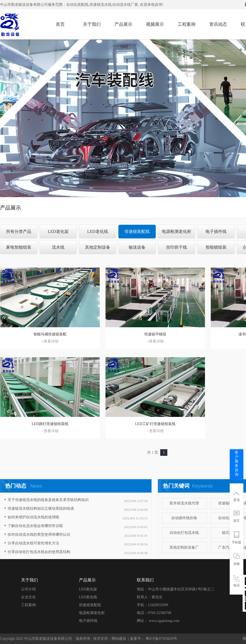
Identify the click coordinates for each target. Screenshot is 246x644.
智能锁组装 (216, 247)
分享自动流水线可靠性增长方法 (33, 543)
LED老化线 (97, 231)
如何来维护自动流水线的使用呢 (33, 517)
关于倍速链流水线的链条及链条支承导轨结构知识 (48, 500)
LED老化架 (58, 231)
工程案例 (28, 605)
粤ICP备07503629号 (161, 639)
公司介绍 (28, 589)
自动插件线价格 (184, 518)
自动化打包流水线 (184, 533)
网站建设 (119, 639)
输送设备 (137, 247)
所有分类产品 (19, 231)
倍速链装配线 (137, 231)
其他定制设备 (98, 247)
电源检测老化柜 (177, 231)
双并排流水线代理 (184, 503)
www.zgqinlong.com (164, 621)
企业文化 (28, 597)
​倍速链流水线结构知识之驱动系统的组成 (41, 508)
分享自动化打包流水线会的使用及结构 (39, 552)
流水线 (58, 247)
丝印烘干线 (177, 247)
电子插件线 (216, 231)
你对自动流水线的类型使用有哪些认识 (39, 535)
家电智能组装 (19, 247)
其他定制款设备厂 (184, 547)
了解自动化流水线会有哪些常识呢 (35, 526)
